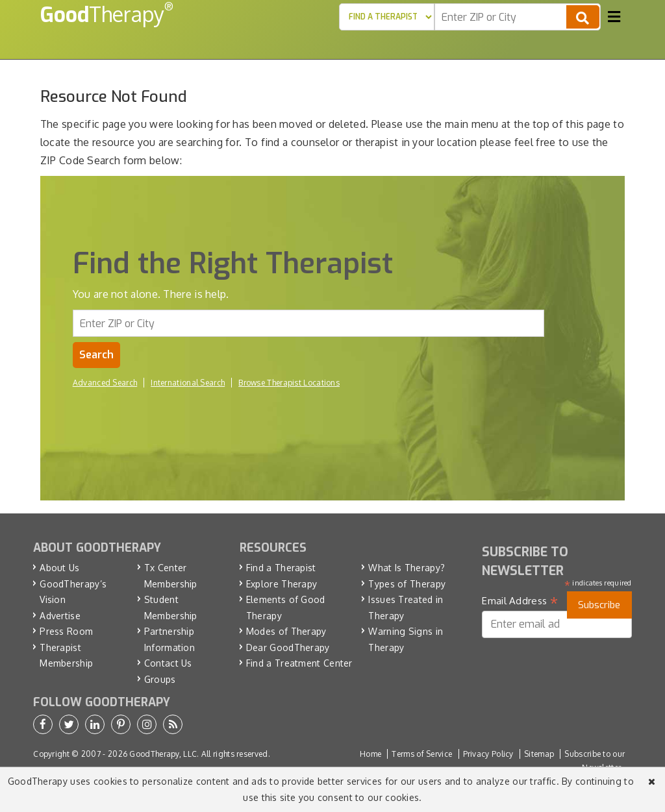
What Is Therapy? (407, 568)
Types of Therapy (407, 584)
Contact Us (168, 663)
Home (370, 754)
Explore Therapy (282, 584)
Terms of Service (422, 754)
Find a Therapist (281, 568)
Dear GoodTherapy (288, 647)
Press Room (66, 631)
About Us (59, 568)
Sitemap (539, 754)
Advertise (60, 616)
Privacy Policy (488, 754)
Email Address (520, 601)
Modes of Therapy (286, 631)
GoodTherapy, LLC (163, 754)
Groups (160, 679)
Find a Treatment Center (299, 663)
